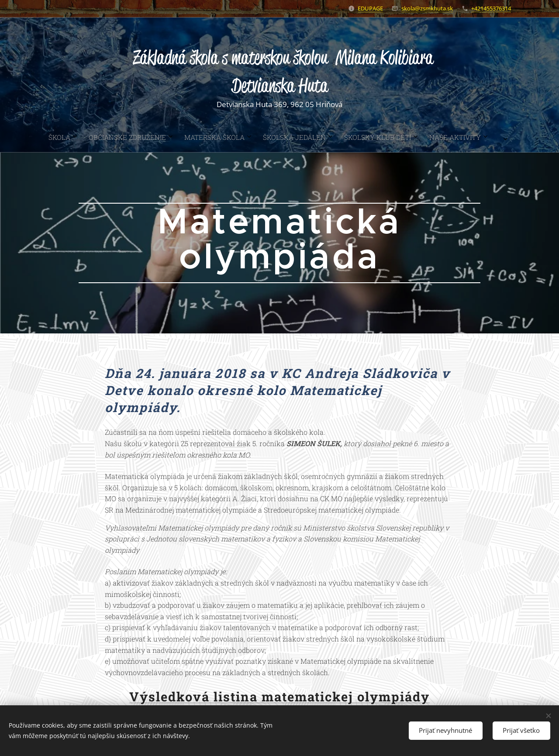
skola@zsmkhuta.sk (427, 8)
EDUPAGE (370, 8)
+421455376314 (491, 8)
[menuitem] (216, 137)
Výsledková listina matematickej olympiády (279, 697)
